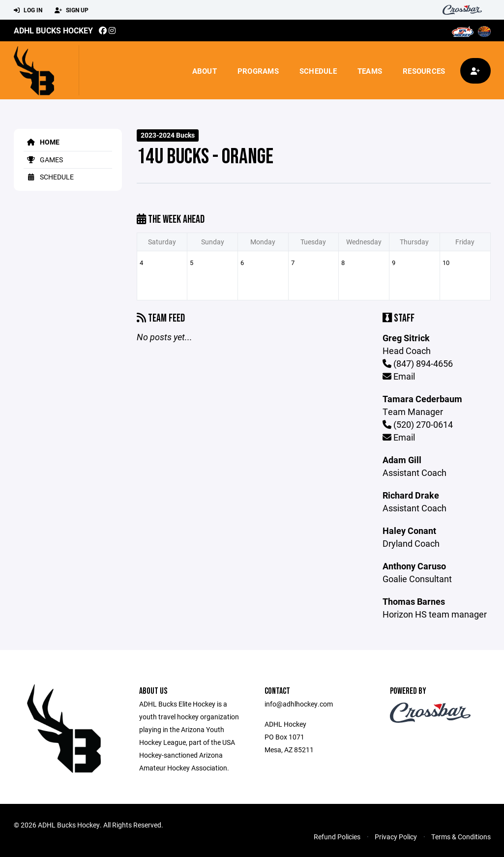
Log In (28, 10)
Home (42, 142)
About (205, 71)
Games (43, 160)
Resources (424, 71)
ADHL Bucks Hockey (53, 30)
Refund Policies (337, 837)
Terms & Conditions (461, 837)
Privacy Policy (396, 837)
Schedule (318, 71)
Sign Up (72, 10)
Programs (258, 71)
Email (399, 376)
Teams (370, 71)
